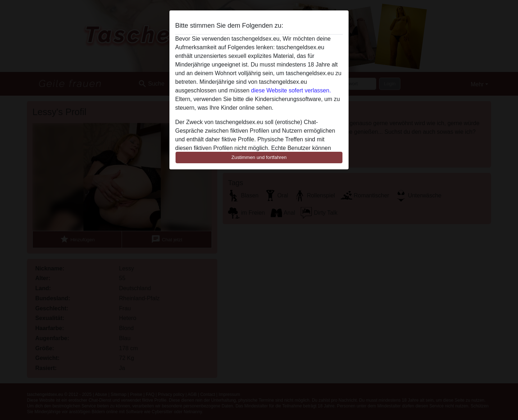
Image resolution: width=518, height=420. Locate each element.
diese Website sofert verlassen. (291, 90)
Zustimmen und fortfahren (259, 157)
